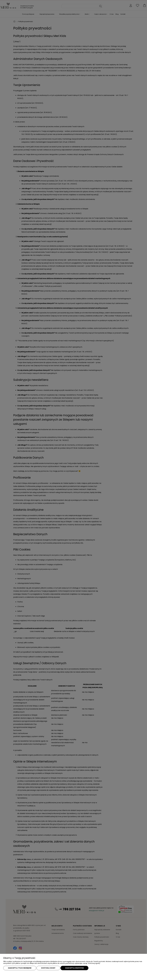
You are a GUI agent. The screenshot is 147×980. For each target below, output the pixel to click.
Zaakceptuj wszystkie (74, 968)
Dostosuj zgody (48, 968)
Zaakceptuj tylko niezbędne (20, 968)
